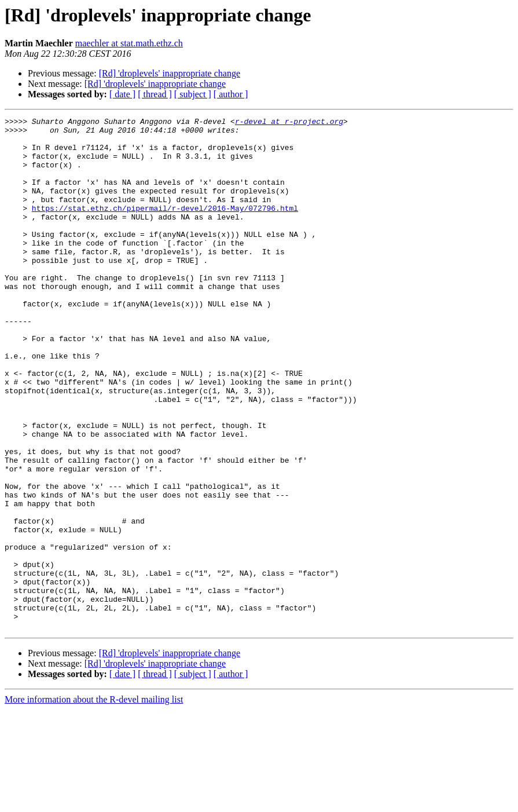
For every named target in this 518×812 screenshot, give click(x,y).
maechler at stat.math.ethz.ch (129, 43)
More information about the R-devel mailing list (94, 802)
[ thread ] (155, 94)
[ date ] (122, 94)
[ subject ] (193, 94)
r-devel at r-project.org (289, 123)
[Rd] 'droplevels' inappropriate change (170, 73)
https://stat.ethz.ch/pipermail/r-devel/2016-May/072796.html (165, 227)
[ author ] (231, 94)
